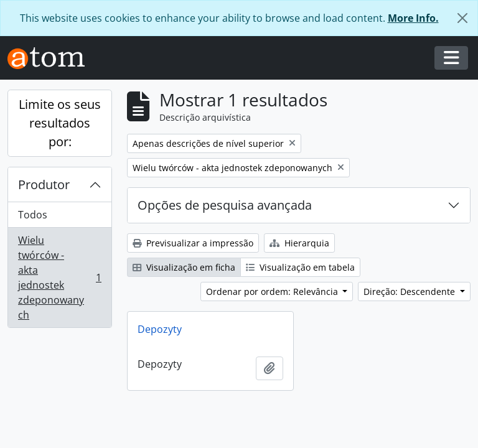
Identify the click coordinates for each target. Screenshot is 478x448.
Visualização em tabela (300, 267)
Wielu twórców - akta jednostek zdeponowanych (59, 278)
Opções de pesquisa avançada (225, 205)
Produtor (44, 184)
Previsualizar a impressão (193, 243)
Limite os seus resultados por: (60, 123)
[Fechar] (462, 18)
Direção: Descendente (410, 292)
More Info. (413, 18)
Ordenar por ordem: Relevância (273, 292)
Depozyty (160, 329)
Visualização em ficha (184, 267)
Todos (33, 215)
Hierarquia (299, 243)
